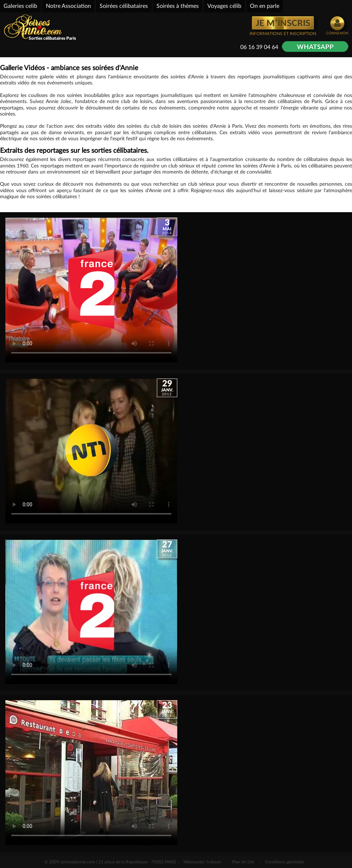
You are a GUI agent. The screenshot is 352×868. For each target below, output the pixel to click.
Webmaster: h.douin (202, 862)
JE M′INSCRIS (283, 24)
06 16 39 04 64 (259, 47)
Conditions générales (285, 862)
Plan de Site (243, 862)
